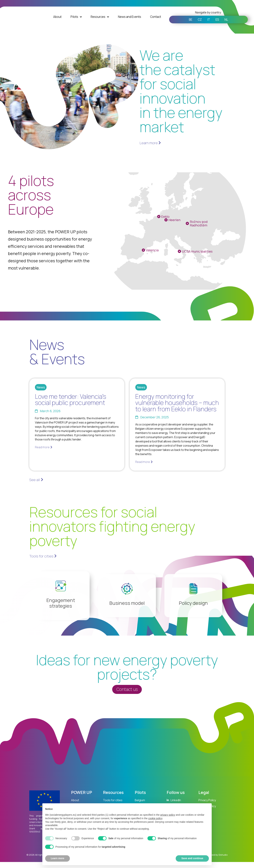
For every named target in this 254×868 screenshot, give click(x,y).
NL (229, 24)
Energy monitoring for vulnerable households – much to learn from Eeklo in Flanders (177, 403)
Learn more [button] (58, 858)
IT (209, 24)
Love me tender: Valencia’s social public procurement (71, 399)
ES (219, 24)
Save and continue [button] (192, 858)
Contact (156, 21)
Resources (100, 21)
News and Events (130, 21)
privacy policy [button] (168, 815)
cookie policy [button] (155, 818)
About (57, 21)
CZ (198, 24)
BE (187, 24)
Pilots (76, 21)
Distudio (223, 862)
